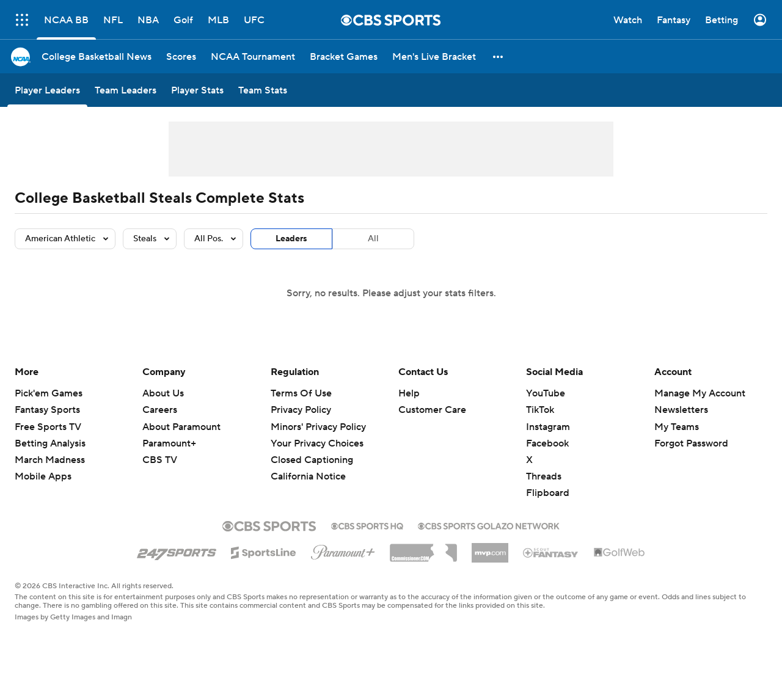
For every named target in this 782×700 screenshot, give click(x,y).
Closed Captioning (312, 460)
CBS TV (160, 460)
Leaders (291, 239)
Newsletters (681, 410)
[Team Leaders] (126, 90)
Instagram (548, 427)
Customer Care (432, 410)
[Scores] (181, 57)
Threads (544, 476)
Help (409, 393)
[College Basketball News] (97, 57)
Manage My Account (700, 393)
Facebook (547, 443)
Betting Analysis (50, 443)
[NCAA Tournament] (253, 57)
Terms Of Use (301, 393)
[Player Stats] (197, 90)
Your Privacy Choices (317, 443)
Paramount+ (169, 443)
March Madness (50, 460)
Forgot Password (691, 443)
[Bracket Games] (344, 57)
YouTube (546, 393)
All (373, 239)
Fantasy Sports (47, 410)
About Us (163, 393)
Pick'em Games (49, 393)
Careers (160, 410)
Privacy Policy (301, 410)
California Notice (308, 476)
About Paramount (181, 427)
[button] (499, 57)
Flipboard (548, 493)
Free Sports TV (48, 427)
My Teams (677, 427)
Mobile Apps (43, 476)
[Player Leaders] (47, 90)
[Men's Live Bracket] (434, 57)
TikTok (540, 410)
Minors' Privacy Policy (318, 427)
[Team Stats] (263, 90)
